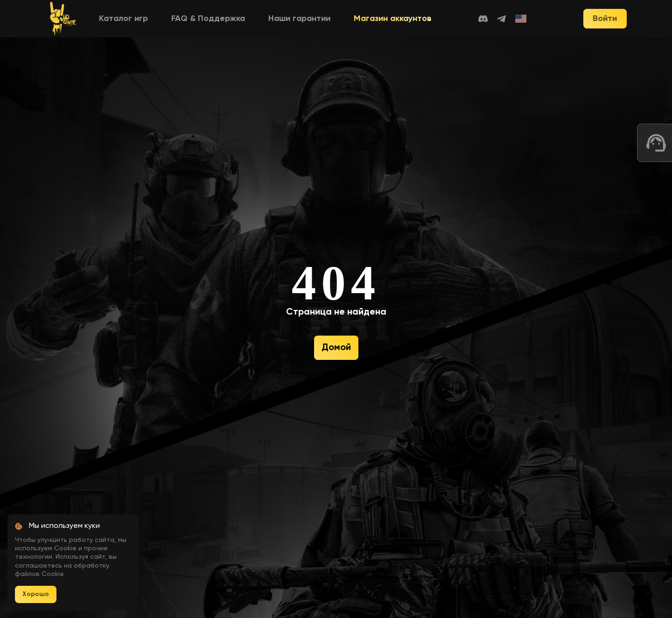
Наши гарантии (299, 19)
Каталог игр (123, 19)
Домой (336, 348)
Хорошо (36, 594)
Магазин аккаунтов (393, 19)
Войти (605, 19)
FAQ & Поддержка (208, 19)
